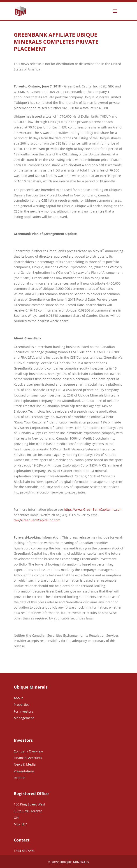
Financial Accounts (28, 758)
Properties (22, 705)
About (18, 698)
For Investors (23, 711)
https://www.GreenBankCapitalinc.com (93, 509)
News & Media (25, 764)
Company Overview (28, 751)
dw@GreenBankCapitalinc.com (37, 520)
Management (24, 718)
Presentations (24, 771)
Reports (20, 778)
